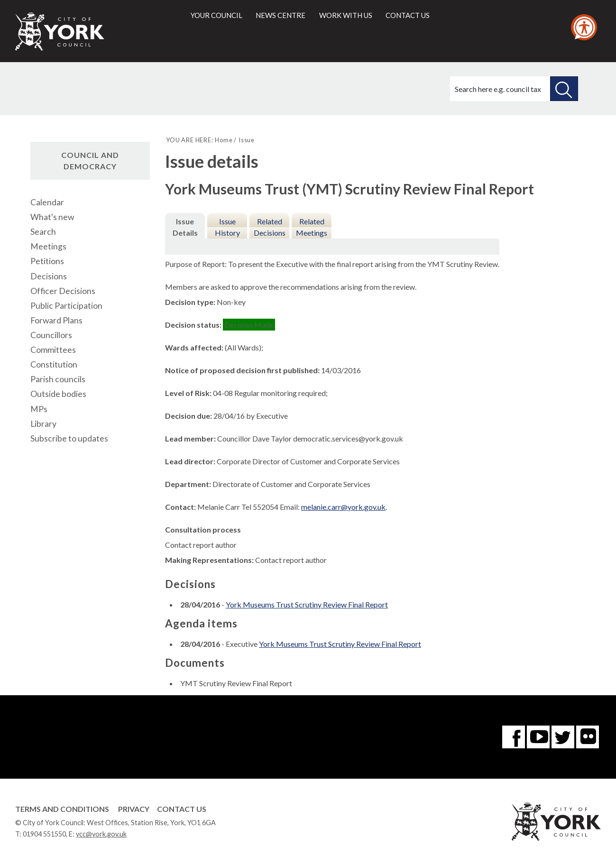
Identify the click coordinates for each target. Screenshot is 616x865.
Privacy (134, 809)
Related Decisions (270, 227)
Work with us (346, 15)
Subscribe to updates (69, 438)
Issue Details (185, 227)
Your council (216, 15)
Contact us (408, 15)
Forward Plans (56, 320)
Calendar (47, 202)
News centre (280, 15)
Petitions (47, 261)
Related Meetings (312, 227)
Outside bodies (58, 394)
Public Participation (66, 306)
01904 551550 (44, 834)
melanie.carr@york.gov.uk (343, 507)
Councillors (51, 335)
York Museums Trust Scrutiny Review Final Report (307, 604)
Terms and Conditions (62, 809)
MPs (39, 409)
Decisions (49, 276)
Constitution (54, 364)
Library (43, 424)
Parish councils (58, 379)
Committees (53, 350)
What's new (52, 217)
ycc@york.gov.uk (101, 834)
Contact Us (182, 809)
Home (224, 140)
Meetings (48, 246)
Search (43, 232)
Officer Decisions (63, 291)
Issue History (227, 227)
